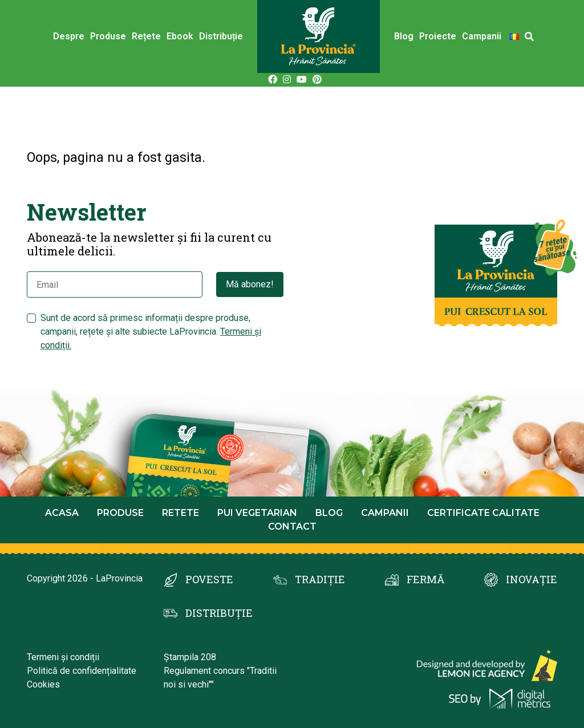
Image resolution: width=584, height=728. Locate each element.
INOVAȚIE (532, 579)
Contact (292, 526)
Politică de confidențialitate (82, 671)
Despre (69, 36)
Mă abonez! (250, 284)
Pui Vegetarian (257, 513)
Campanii (482, 36)
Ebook (180, 36)
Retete (181, 513)
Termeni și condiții (63, 657)
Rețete (146, 36)
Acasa (62, 513)
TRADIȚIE (320, 579)
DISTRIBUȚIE (219, 613)
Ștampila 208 (190, 657)
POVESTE (209, 579)
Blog (404, 36)
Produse (108, 36)
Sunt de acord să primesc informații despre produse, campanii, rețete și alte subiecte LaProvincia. (151, 332)
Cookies (43, 684)
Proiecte (438, 36)
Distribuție (221, 36)
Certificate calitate (483, 513)
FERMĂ (425, 579)
